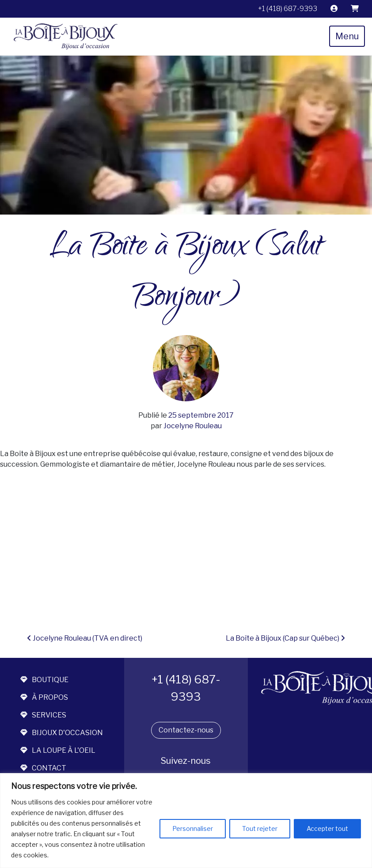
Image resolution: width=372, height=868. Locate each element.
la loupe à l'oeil (58, 750)
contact (43, 768)
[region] (186, 821)
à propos (44, 697)
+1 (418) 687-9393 (288, 9)
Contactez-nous (186, 730)
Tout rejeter (260, 828)
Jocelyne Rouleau (192, 426)
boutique (44, 680)
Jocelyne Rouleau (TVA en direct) (85, 638)
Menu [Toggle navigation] (347, 36)
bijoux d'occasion (62, 733)
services (43, 715)
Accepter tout (327, 828)
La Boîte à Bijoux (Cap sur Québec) (285, 638)
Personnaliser (193, 828)
